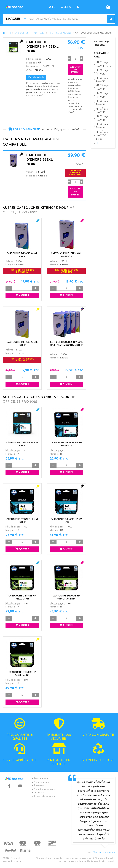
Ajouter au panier (75, 70)
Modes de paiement (45, 796)
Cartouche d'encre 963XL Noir (40, 160)
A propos (39, 793)
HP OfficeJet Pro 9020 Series (103, 136)
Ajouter (22, 295)
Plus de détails (36, 77)
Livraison (39, 786)
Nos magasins (42, 779)
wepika (18, 861)
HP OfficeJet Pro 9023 (60, 33)
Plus (98, 143)
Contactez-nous (43, 782)
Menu (66, 7)
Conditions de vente (45, 789)
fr (52, 7)
